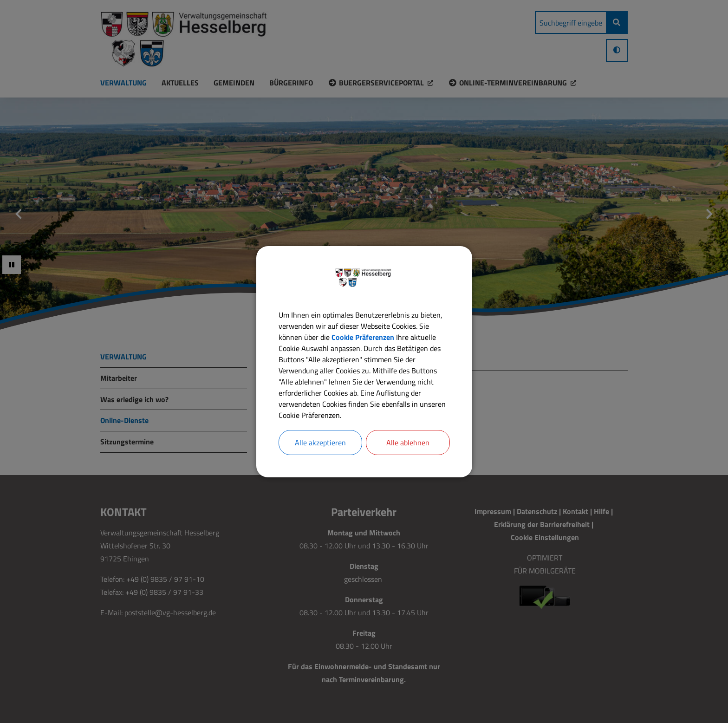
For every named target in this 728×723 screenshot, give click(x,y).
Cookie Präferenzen (363, 337)
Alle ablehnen (408, 443)
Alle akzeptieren (320, 443)
